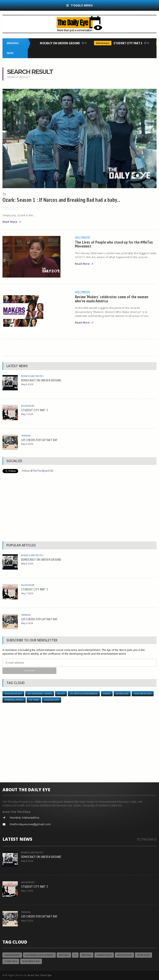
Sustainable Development (39, 955)
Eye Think (34, 700)
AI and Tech (11, 961)
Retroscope (122, 694)
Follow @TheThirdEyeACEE (38, 471)
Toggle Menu (79, 5)
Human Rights (104, 955)
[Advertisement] (80, 508)
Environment (12, 955)
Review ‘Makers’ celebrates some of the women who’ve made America (112, 299)
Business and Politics (32, 376)
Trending (26, 436)
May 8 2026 (27, 384)
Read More (12, 222)
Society (61, 694)
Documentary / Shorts (40, 694)
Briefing (87, 955)
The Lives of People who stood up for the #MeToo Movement (114, 244)
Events (107, 694)
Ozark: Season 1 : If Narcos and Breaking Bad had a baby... (61, 200)
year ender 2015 (143, 694)
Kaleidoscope (104, 43)
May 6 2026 (27, 444)
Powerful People (14, 700)
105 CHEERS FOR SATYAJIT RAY (39, 440)
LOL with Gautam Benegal (84, 694)
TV (4, 194)
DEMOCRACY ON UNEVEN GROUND (59, 43)
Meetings (64, 955)
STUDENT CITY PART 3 (129, 43)
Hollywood (83, 237)
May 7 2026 (27, 414)
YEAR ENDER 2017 (13, 694)
